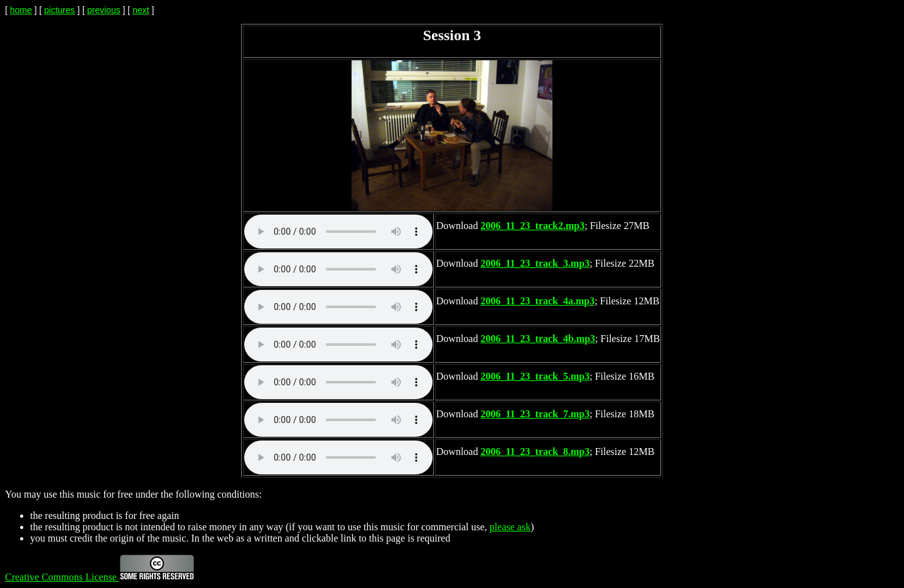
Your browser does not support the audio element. (338, 232)
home (21, 10)
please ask (510, 527)
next (141, 10)
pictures (59, 10)
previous (104, 10)
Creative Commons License (100, 577)
